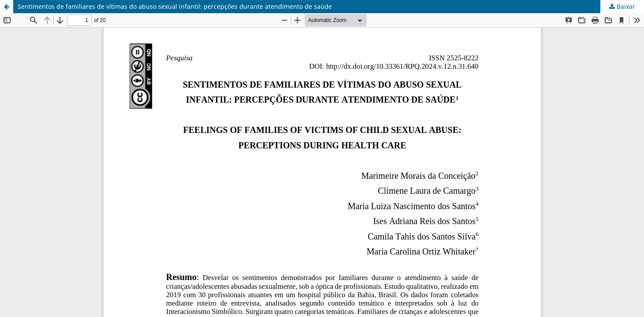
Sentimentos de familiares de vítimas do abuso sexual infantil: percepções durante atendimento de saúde (175, 6)
